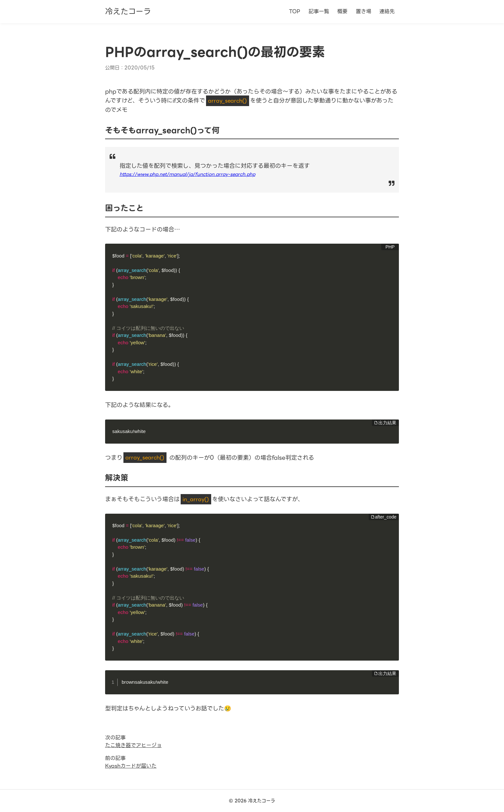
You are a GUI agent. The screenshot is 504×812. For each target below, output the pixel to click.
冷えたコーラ (128, 12)
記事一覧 (319, 11)
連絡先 (387, 11)
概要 (342, 11)
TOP (295, 11)
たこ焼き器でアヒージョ (133, 745)
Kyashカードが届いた (131, 766)
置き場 (364, 11)
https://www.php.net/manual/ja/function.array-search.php (187, 174)
